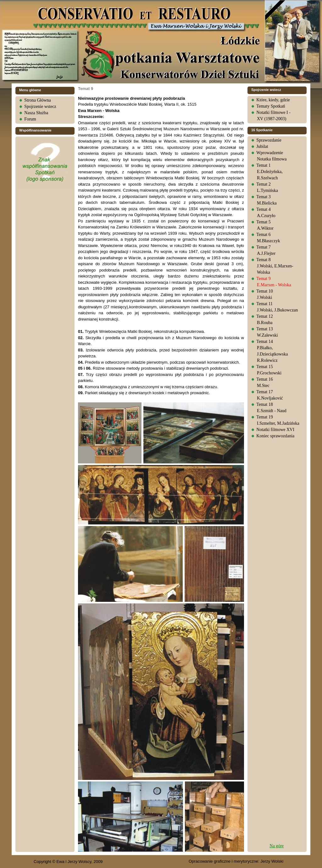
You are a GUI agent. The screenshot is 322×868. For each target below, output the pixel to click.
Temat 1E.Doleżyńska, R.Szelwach (269, 172)
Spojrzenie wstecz (40, 106)
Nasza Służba (36, 113)
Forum (30, 119)
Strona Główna (37, 100)
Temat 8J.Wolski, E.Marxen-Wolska (275, 266)
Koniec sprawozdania (275, 436)
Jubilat (262, 146)
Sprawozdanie (269, 140)
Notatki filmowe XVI (275, 430)
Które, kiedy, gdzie (273, 100)
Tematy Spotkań (271, 106)
